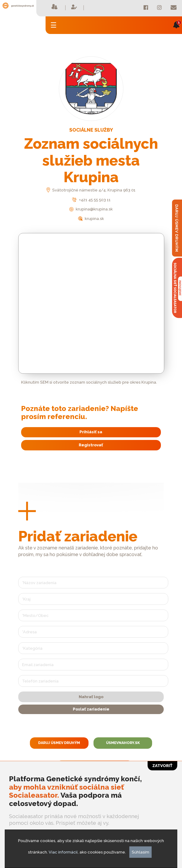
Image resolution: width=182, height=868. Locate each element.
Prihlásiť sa (91, 432)
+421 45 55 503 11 (91, 200)
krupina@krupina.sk (91, 209)
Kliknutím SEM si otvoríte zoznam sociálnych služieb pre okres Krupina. (89, 382)
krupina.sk (91, 219)
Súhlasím (140, 852)
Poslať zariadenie (91, 709)
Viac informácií (63, 852)
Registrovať (91, 445)
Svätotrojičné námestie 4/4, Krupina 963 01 (91, 190)
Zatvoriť (162, 766)
